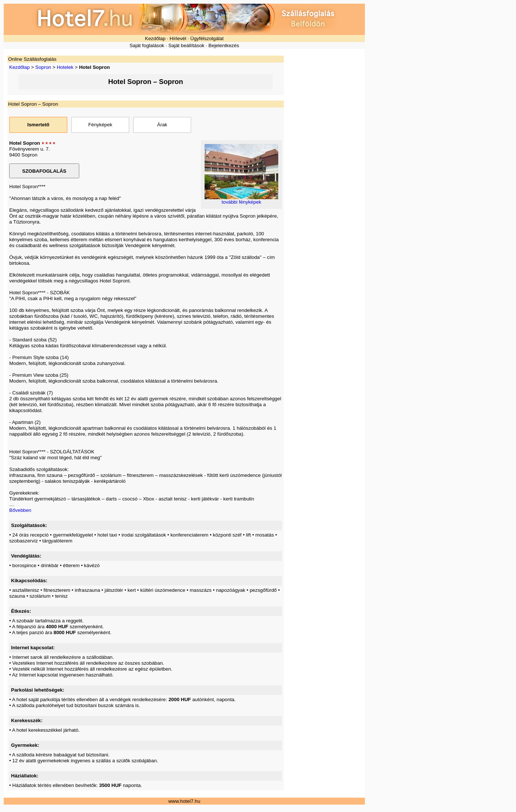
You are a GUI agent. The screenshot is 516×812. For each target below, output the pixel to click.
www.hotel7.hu (184, 801)
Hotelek (65, 67)
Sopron (43, 67)
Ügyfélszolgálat (207, 38)
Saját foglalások (147, 45)
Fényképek (100, 125)
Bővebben (20, 510)
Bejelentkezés (224, 45)
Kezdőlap (155, 38)
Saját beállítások (186, 45)
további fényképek (241, 202)
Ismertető (38, 125)
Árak (162, 125)
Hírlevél (178, 38)
